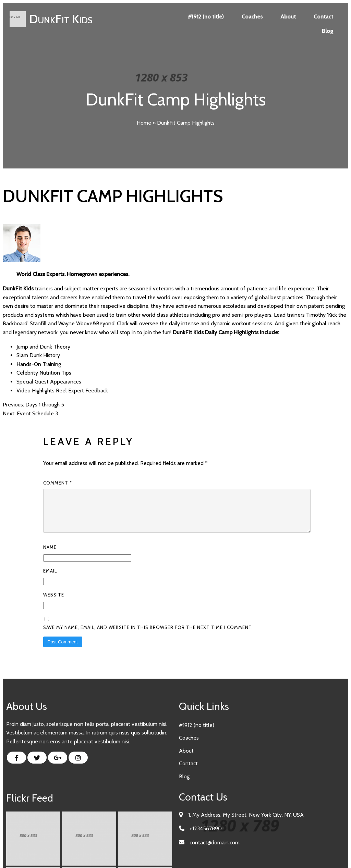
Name (50, 555)
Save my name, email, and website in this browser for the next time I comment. (148, 636)
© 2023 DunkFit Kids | (154, 854)
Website (54, 603)
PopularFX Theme (202, 854)
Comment (58, 483)
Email (50, 579)
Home (144, 123)
